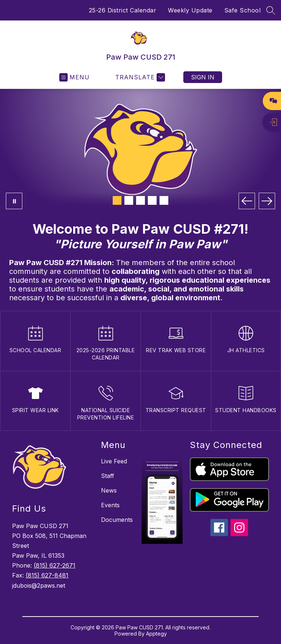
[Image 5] (164, 200)
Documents (117, 520)
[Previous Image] (247, 201)
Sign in (203, 77)
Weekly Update (190, 10)
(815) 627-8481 (47, 575)
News (109, 490)
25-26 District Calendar (123, 10)
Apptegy (156, 634)
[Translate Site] (139, 77)
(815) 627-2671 (55, 565)
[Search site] (271, 10)
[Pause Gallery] (14, 201)
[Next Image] (267, 201)
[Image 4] (152, 200)
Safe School (243, 10)
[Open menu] (74, 77)
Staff (108, 476)
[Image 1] (117, 200)
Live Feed (114, 461)
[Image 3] (140, 200)
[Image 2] (129, 200)
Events (110, 505)
